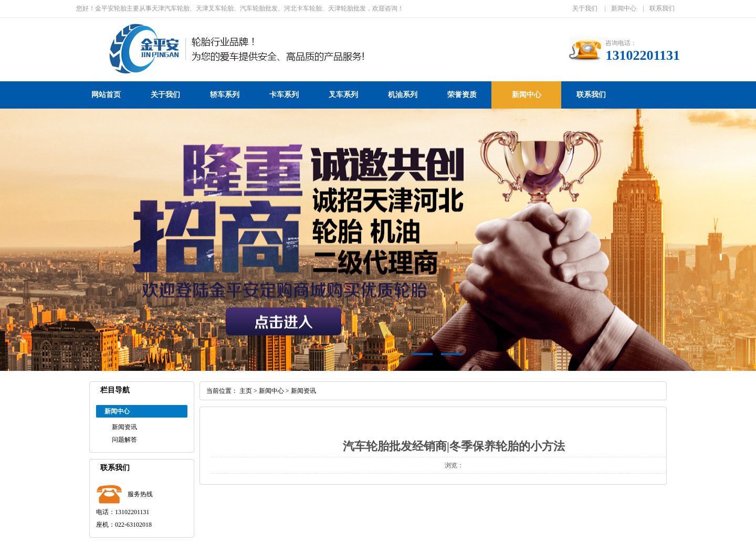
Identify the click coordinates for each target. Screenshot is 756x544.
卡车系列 (284, 95)
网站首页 (106, 95)
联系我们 (662, 8)
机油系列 (403, 95)
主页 (246, 391)
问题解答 (124, 440)
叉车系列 (343, 95)
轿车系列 (225, 95)
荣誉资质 (462, 95)
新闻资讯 (124, 427)
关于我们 (585, 8)
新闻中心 (624, 8)
